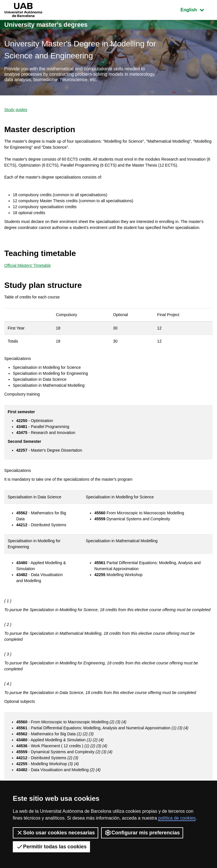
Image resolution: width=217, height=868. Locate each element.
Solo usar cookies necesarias (56, 833)
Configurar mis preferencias (142, 833)
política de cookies (177, 818)
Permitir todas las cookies (51, 847)
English (196, 9)
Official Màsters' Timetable (27, 265)
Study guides (16, 110)
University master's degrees (46, 25)
